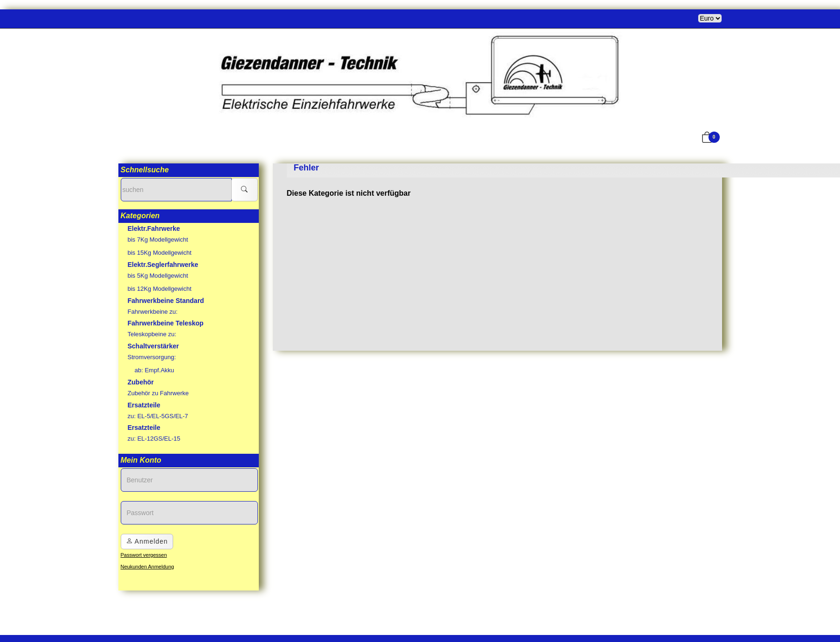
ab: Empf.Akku (155, 370)
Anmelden (147, 541)
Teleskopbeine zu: (152, 334)
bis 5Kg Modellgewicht (158, 276)
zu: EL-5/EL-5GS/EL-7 (158, 416)
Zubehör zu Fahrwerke (158, 393)
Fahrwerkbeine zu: (153, 312)
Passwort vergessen (144, 555)
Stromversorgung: (152, 357)
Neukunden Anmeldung (147, 567)
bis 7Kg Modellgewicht (158, 240)
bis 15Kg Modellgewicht (160, 253)
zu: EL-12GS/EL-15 (154, 439)
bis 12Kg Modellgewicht (160, 289)
